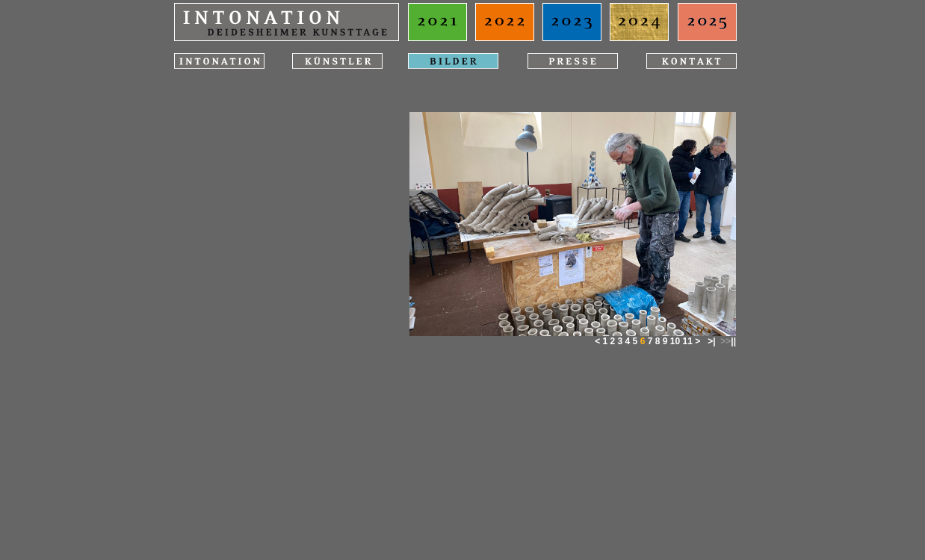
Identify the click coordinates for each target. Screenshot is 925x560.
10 (675, 341)
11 (687, 341)
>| (711, 341)
